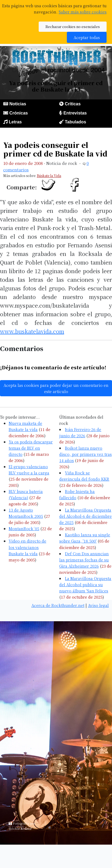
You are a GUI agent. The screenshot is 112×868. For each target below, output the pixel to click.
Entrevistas (75, 113)
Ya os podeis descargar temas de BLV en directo (31, 448)
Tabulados (75, 122)
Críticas (73, 104)
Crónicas (18, 113)
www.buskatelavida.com (32, 331)
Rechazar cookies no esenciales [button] (73, 27)
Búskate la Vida (49, 176)
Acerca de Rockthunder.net (58, 605)
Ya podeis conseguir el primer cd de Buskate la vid (55, 149)
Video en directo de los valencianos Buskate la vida (27, 547)
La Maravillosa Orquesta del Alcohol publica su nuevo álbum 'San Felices (85, 584)
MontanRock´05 (24, 528)
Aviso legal (98, 605)
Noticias (18, 104)
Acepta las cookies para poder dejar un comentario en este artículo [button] (56, 388)
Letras (15, 122)
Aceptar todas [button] (87, 37)
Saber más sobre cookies (83, 12)
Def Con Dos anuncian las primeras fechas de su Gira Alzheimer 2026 (84, 560)
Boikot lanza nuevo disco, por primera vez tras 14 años (85, 454)
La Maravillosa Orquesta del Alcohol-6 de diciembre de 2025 (85, 516)
